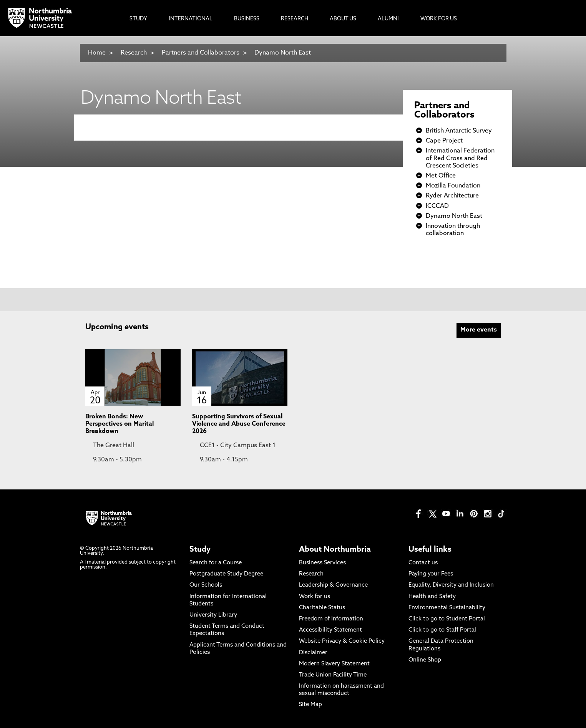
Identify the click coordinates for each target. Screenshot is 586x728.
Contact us (423, 563)
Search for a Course (216, 563)
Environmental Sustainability (447, 608)
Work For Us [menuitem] (439, 19)
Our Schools (206, 585)
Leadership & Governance (333, 585)
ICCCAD (437, 206)
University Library (213, 615)
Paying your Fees (431, 574)
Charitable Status (322, 608)
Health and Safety (432, 597)
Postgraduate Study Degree (226, 574)
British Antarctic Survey (459, 131)
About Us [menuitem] (343, 19)
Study (200, 550)
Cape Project (444, 141)
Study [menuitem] (138, 19)
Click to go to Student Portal (447, 619)
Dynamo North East (283, 53)
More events (479, 330)
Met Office (441, 176)
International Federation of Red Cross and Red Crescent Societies (460, 158)
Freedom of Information (331, 619)
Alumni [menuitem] (388, 19)
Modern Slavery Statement (334, 664)
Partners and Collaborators (201, 53)
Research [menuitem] (295, 19)
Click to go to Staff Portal (442, 630)
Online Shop (425, 660)
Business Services (322, 563)
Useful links (430, 550)
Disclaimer (313, 653)
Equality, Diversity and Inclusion (451, 585)
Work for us (315, 597)
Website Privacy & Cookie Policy (342, 641)
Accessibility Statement (330, 630)
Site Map (310, 705)
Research (134, 53)
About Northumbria (335, 550)
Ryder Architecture (452, 196)
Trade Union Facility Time (333, 675)
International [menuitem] (191, 19)
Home (97, 53)
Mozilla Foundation (453, 186)
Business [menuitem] (247, 19)
